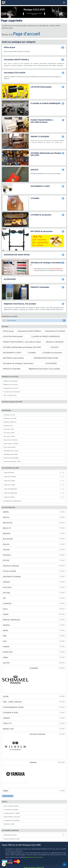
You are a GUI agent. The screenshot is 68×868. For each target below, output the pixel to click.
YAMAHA (33, 762)
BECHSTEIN (8, 523)
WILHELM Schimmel (37, 734)
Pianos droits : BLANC (9, 433)
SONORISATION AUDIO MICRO (17, 255)
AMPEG (6, 512)
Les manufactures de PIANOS (11, 810)
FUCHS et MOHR (9, 571)
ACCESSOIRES (10, 279)
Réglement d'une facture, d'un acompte (20, 304)
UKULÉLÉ (34, 170)
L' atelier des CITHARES (9, 485)
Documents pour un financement (12, 392)
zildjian (6, 791)
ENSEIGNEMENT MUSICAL (10, 835)
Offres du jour (10, 47)
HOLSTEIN (7, 587)
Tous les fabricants (8, 796)
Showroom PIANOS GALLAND (11, 806)
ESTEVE (6, 560)
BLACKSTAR (8, 539)
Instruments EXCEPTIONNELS (16, 60)
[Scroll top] (64, 864)
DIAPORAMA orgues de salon (11, 451)
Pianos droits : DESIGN (9, 436)
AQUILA (6, 517)
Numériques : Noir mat (9, 415)
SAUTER (6, 663)
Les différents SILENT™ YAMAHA (12, 813)
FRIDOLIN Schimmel (11, 566)
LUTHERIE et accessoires (41, 215)
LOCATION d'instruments (41, 87)
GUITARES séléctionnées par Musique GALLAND (46, 154)
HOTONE (7, 593)
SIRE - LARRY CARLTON (12, 702)
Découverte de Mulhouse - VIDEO (12, 462)
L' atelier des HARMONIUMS (10, 493)
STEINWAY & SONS (11, 713)
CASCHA (6, 550)
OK (64, 321)
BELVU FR (7, 528)
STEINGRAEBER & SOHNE (13, 707)
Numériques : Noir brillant (10, 418)
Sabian (5, 657)
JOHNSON (7, 604)
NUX (5, 641)
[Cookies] (4, 864)
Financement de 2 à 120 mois (11, 388)
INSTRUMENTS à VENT (40, 186)
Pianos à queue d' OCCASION (11, 444)
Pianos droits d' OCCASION (10, 440)
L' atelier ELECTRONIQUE (10, 477)
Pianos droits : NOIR (9, 429)
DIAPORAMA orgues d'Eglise (11, 454)
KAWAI (6, 614)
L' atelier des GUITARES (9, 481)
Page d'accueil (27, 34)
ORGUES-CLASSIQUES (40, 137)
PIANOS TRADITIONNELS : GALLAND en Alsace (42, 121)
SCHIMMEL (34, 668)
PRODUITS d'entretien (40, 287)
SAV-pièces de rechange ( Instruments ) (46, 264)
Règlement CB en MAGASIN (10, 381)
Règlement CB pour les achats (35, 857)
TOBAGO (6, 718)
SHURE (6, 696)
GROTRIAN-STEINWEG (12, 577)
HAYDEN (6, 582)
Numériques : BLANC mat (10, 422)
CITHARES (35, 198)
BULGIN (6, 544)
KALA (5, 609)
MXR (5, 636)
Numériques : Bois (8, 426)
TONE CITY (7, 723)
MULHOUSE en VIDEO (9, 824)
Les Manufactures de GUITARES (12, 820)
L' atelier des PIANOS (9, 473)
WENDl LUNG (8, 729)
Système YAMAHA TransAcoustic (12, 817)
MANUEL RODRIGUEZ (12, 620)
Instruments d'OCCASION (15, 73)
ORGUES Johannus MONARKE (11, 458)
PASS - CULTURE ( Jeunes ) (10, 395)
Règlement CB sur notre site (11, 385)
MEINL (6, 630)
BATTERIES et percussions (42, 231)
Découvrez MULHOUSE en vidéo (12, 839)
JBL (4, 598)
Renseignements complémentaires (12, 501)
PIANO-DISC (8, 652)
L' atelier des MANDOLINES (10, 489)
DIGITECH (7, 555)
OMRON (6, 647)
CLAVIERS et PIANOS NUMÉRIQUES (46, 103)
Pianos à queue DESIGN (9, 447)
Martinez (6, 625)
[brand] (4, 3)
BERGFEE (7, 534)
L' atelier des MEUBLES (9, 497)
